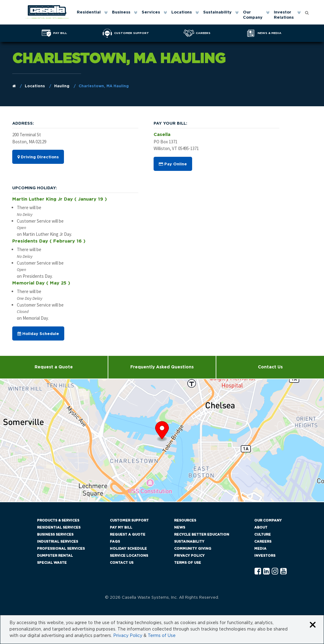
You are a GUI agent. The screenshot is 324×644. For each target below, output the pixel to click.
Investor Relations (284, 15)
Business (121, 12)
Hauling (62, 86)
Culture (263, 535)
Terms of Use (188, 563)
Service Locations (129, 556)
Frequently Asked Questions (162, 367)
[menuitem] (92, 15)
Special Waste (52, 563)
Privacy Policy (189, 556)
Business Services (55, 535)
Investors (265, 556)
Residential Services (59, 527)
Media (260, 549)
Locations (182, 12)
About (261, 527)
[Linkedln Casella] (266, 572)
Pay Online (173, 164)
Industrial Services (58, 542)
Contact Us (122, 563)
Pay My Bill (121, 527)
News (180, 527)
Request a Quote (54, 367)
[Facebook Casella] (258, 572)
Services (151, 12)
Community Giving (193, 549)
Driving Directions (38, 157)
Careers (263, 542)
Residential (89, 12)
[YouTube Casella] (283, 572)
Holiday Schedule (38, 334)
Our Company (253, 15)
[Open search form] (307, 12)
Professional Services (61, 549)
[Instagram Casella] (275, 572)
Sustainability (217, 12)
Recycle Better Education (202, 535)
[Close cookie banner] (313, 625)
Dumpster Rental (55, 556)
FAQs (115, 542)
